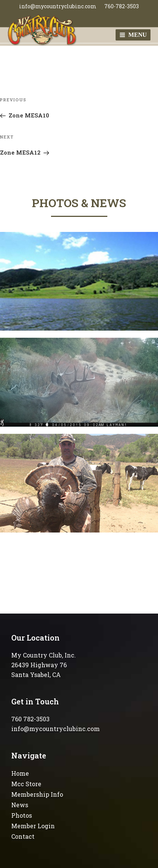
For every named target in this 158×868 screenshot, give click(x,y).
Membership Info (37, 794)
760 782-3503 (30, 719)
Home (20, 773)
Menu (133, 35)
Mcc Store (26, 784)
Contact (23, 836)
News (20, 805)
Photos (22, 815)
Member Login (33, 826)
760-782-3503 (122, 6)
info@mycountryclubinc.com (58, 6)
